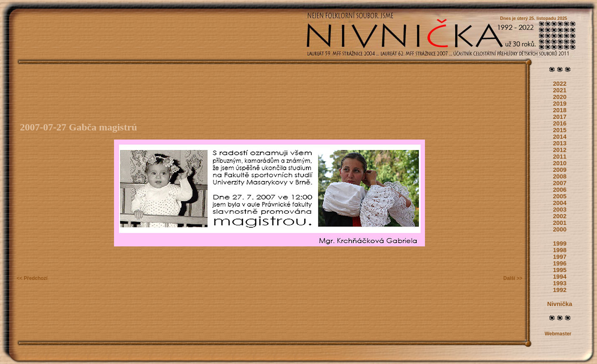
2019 (560, 104)
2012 (560, 150)
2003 (560, 210)
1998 (560, 250)
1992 (560, 290)
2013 (560, 143)
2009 (560, 170)
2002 (560, 216)
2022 (560, 84)
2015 (560, 130)
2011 (560, 157)
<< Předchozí (32, 278)
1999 (560, 243)
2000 (560, 229)
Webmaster (558, 334)
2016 (560, 123)
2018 (560, 110)
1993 (560, 283)
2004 (560, 203)
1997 (560, 257)
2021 (560, 90)
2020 (560, 97)
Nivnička (560, 304)
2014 (560, 137)
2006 (560, 190)
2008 (560, 176)
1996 (560, 263)
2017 (560, 117)
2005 (560, 196)
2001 (560, 223)
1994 (560, 277)
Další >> (513, 278)
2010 (560, 163)
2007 (560, 183)
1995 (560, 270)
